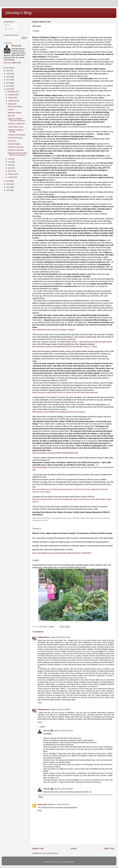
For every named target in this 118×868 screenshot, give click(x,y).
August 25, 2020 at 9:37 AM (60, 637)
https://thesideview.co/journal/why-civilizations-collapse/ (54, 330)
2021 (8, 86)
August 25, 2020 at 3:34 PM (63, 731)
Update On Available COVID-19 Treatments (16, 120)
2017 (8, 187)
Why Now (11, 116)
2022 (8, 83)
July (10, 159)
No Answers (12, 141)
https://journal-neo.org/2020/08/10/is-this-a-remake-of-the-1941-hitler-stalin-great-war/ (65, 392)
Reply (40, 703)
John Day (47, 731)
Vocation (11, 110)
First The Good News (15, 138)
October (11, 98)
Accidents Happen (14, 144)
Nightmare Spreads (15, 113)
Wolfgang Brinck (44, 637)
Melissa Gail (42, 804)
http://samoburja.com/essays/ (64, 339)
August (11, 104)
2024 (8, 77)
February (12, 174)
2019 (8, 181)
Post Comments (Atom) (50, 853)
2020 (8, 89)
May (10, 165)
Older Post (109, 849)
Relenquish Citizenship (16, 150)
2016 (8, 190)
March (11, 171)
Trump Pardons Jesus (15, 127)
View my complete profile (13, 63)
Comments (10, 29)
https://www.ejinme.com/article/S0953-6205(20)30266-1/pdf (55, 453)
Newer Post (38, 849)
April (10, 168)
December (12, 92)
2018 (8, 184)
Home (74, 849)
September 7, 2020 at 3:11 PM (58, 804)
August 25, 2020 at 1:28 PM (60, 709)
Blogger (72, 862)
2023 (8, 80)
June (10, 162)
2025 (8, 74)
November (12, 95)
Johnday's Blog (18, 13)
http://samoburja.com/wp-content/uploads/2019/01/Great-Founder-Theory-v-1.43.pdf (65, 347)
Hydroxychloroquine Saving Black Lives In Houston (17, 154)
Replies (43, 727)
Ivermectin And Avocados (17, 135)
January (11, 177)
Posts (8, 25)
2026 (8, 71)
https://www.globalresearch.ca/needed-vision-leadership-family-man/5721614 (62, 553)
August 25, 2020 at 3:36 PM (63, 789)
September (12, 101)
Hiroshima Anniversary (16, 147)
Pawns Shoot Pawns (15, 107)
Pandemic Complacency (16, 124)
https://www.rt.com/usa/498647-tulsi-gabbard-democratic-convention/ (59, 412)
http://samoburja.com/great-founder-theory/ (95, 342)
